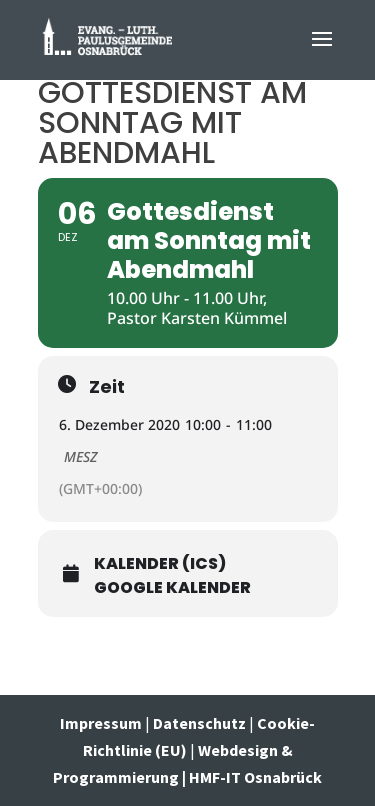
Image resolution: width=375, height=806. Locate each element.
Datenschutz (199, 723)
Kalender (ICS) (160, 564)
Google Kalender (172, 588)
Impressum (102, 723)
